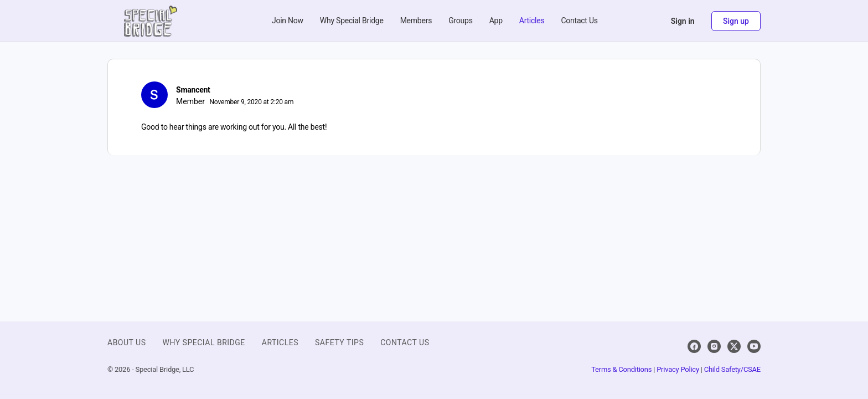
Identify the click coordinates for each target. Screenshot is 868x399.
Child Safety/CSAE (732, 369)
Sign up (736, 21)
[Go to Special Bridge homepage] (151, 20)
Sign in (683, 21)
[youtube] (754, 346)
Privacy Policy (678, 369)
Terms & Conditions (621, 369)
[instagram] (714, 346)
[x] (734, 346)
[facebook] (694, 346)
